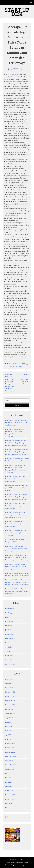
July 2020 (8, 773)
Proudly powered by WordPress (17, 863)
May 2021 (8, 731)
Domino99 (9, 626)
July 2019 (8, 808)
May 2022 (8, 679)
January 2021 (10, 748)
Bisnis (7, 617)
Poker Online (10, 643)
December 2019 (10, 803)
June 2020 (9, 778)
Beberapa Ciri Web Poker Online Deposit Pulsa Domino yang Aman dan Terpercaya (16, 506)
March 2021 (9, 739)
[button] (31, 2)
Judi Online (9, 630)
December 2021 (10, 701)
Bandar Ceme (10, 608)
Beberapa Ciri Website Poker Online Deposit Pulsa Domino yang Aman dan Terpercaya (17, 423)
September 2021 (11, 713)
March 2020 (9, 791)
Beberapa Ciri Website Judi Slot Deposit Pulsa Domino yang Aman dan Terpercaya (16, 524)
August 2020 (9, 769)
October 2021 (10, 709)
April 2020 (9, 786)
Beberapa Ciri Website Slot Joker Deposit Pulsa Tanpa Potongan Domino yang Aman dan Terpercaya (17, 443)
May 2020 (8, 782)
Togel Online (10, 660)
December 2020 (10, 752)
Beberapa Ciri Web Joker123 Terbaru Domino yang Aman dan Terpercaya (16, 548)
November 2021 (10, 705)
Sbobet (8, 651)
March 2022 (9, 688)
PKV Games (9, 638)
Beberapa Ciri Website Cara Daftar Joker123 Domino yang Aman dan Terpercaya (16, 566)
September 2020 (11, 765)
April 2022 (9, 683)
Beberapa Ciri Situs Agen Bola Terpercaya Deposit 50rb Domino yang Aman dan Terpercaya (16, 515)
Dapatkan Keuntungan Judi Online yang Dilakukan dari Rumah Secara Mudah (17, 488)
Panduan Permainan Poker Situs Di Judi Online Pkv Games (23, 379)
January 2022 (10, 696)
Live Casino (9, 634)
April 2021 (9, 735)
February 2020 (10, 795)
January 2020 (10, 799)
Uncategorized (10, 664)
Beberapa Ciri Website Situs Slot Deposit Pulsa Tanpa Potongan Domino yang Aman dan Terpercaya (17, 557)
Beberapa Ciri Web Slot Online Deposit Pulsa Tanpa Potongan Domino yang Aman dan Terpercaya (17, 582)
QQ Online (9, 647)
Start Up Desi (17, 12)
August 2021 (9, 718)
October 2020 (10, 761)
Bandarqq (8, 613)
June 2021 (9, 726)
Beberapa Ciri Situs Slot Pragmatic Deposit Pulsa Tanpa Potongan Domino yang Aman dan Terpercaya (17, 452)
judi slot (8, 817)
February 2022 (10, 692)
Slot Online (17, 364)
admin (24, 69)
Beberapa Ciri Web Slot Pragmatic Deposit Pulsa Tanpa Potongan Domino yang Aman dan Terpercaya (17, 497)
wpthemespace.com (23, 865)
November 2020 (10, 756)
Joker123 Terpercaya (16, 366)
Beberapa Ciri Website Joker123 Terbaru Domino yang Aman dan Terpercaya (16, 533)
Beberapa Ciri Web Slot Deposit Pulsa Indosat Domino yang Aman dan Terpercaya (16, 591)
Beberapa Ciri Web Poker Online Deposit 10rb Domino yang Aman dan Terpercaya (16, 479)
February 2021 (10, 743)
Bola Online (9, 621)
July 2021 (8, 722)
